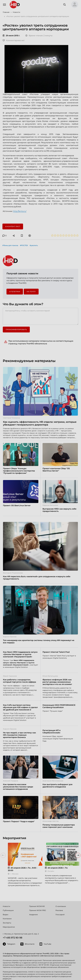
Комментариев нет (14, 40)
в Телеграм (15, 292)
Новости (6, 906)
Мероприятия (9, 927)
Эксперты (7, 923)
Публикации (8, 910)
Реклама (59, 910)
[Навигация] (4, 4)
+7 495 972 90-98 (13, 938)
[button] (74, 5)
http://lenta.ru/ (20, 211)
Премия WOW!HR (37, 906)
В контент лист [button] (13, 226)
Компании (7, 919)
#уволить (34, 245)
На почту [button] (31, 292)
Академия (33, 915)
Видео (6, 915)
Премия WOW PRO (38, 910)
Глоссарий (60, 915)
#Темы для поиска (10, 245)
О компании (61, 906)
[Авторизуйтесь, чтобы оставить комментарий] (40, 316)
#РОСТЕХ (24, 245)
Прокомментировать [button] (16, 330)
